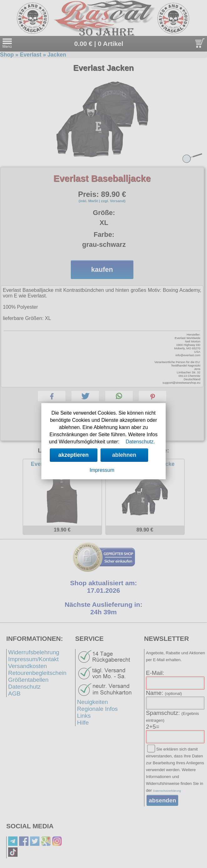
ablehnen (124, 455)
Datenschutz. (140, 442)
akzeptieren (73, 455)
